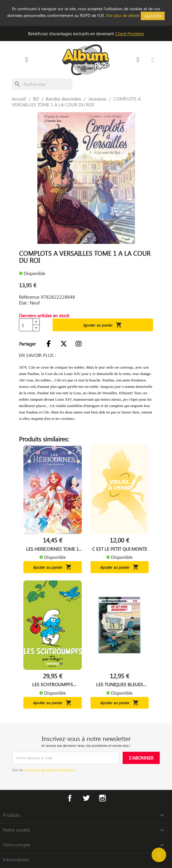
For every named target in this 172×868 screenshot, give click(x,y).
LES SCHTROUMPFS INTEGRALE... (53, 684)
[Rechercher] (42, 84)
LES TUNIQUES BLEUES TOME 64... (120, 684)
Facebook (70, 798)
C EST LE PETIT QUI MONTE (120, 549)
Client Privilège (130, 34)
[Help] (159, 855)
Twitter (86, 798)
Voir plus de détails (123, 15)
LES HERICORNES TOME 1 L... (52, 549)
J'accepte (153, 16)
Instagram (102, 798)
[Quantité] (26, 325)
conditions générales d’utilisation (49, 770)
